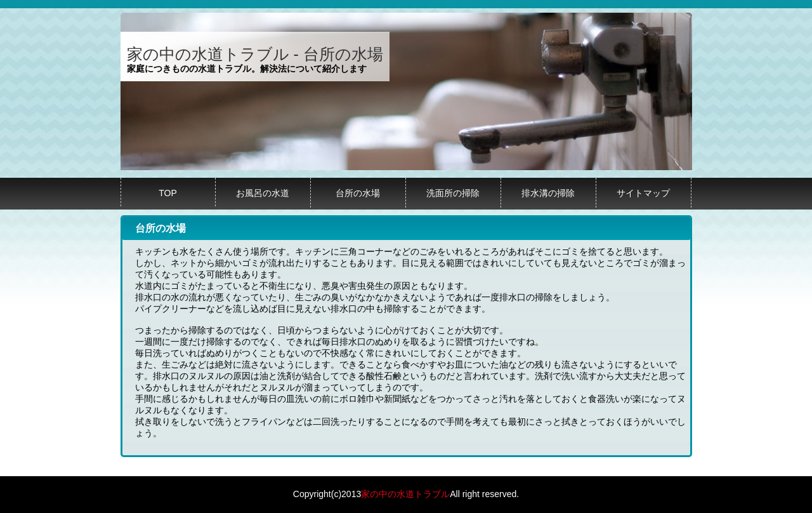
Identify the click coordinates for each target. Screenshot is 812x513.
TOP (168, 193)
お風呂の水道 (263, 193)
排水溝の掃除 (548, 193)
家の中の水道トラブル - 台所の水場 (255, 54)
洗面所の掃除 (453, 193)
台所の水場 (358, 193)
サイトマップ (643, 193)
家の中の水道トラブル (405, 494)
